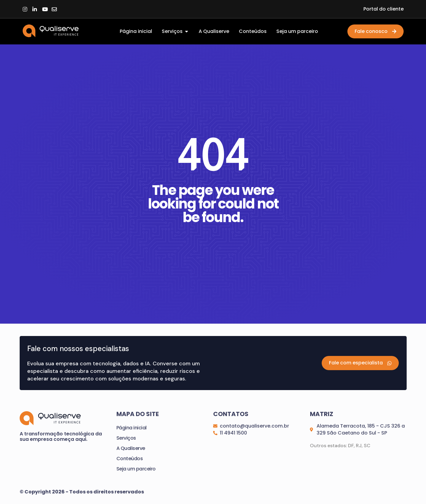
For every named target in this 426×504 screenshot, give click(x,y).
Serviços (126, 438)
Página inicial (132, 428)
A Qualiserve (131, 449)
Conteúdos (130, 459)
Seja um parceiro (136, 469)
